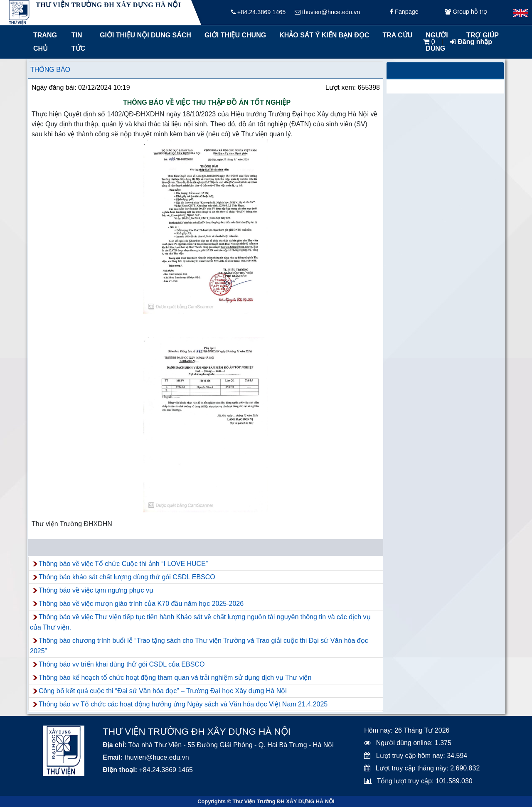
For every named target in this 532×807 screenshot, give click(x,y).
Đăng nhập (471, 42)
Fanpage (404, 12)
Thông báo (50, 70)
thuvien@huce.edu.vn (327, 12)
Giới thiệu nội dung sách (144, 35)
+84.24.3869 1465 (258, 12)
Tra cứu (397, 35)
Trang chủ (45, 42)
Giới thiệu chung (235, 35)
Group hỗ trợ (466, 12)
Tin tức (78, 42)
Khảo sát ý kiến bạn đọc (322, 35)
